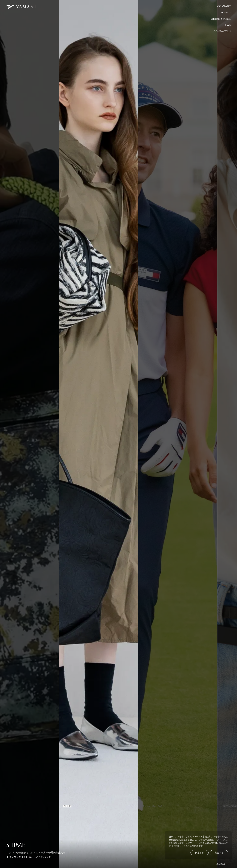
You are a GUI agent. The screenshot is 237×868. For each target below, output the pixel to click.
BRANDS (226, 12)
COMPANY (224, 6)
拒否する (219, 853)
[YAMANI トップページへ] (21, 7)
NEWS (227, 25)
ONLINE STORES (221, 19)
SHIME (16, 845)
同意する (199, 853)
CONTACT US (222, 31)
